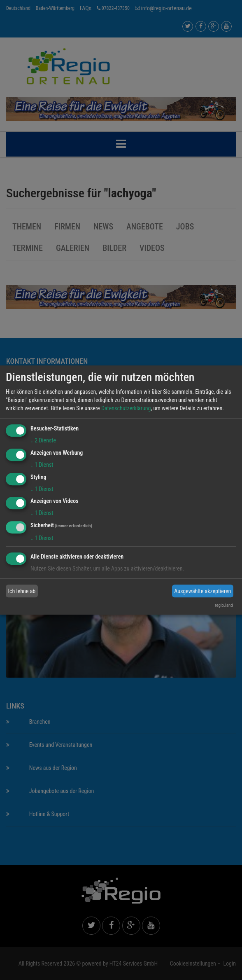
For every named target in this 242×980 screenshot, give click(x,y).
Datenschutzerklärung (126, 408)
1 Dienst (42, 465)
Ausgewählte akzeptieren (202, 591)
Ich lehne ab (22, 591)
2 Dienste (43, 440)
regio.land (224, 605)
